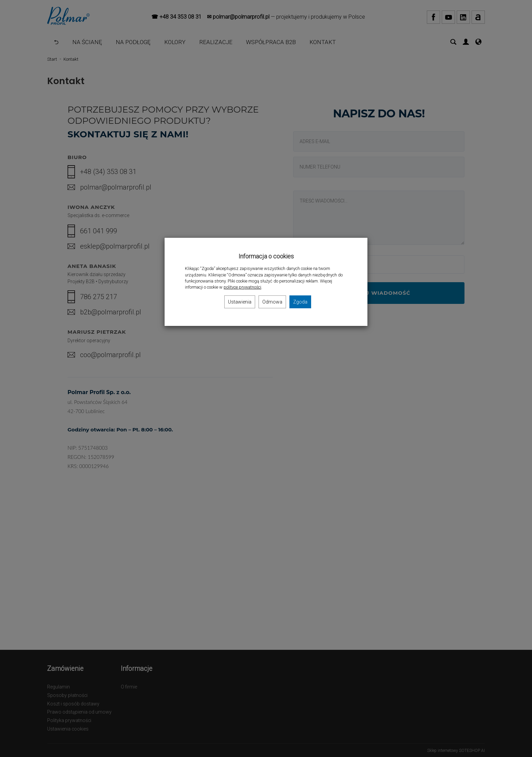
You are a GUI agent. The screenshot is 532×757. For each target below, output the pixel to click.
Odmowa (272, 302)
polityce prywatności (242, 287)
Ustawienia (240, 302)
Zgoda (300, 302)
